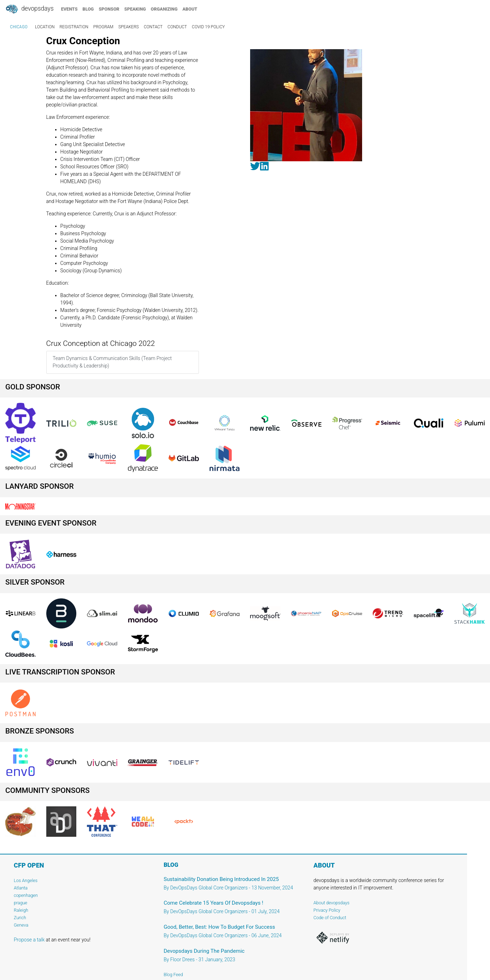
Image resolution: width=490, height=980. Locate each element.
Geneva (21, 925)
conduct (177, 27)
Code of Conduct (330, 918)
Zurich (20, 918)
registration (74, 27)
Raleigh (21, 910)
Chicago (19, 27)
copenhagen (26, 895)
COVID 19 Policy (208, 27)
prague (20, 903)
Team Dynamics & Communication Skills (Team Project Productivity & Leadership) (112, 362)
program (103, 27)
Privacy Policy (327, 910)
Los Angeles (26, 880)
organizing (164, 9)
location (45, 27)
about (190, 9)
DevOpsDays (29, 9)
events (69, 9)
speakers (129, 27)
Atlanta (21, 888)
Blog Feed (173, 975)
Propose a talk (29, 940)
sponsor (109, 9)
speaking (135, 9)
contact (153, 27)
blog (88, 9)
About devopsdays (331, 903)
